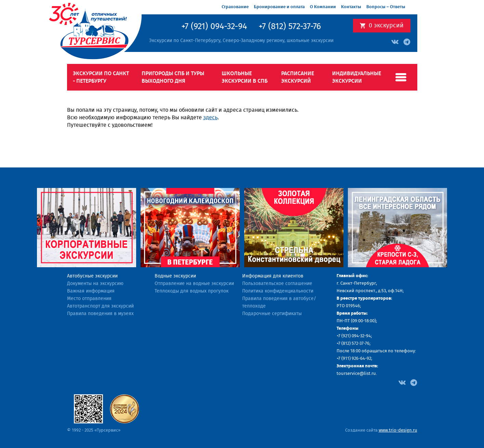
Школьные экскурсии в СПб (245, 77)
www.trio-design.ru (398, 430)
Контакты (351, 7)
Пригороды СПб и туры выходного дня (173, 77)
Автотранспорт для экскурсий (100, 306)
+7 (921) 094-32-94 (214, 27)
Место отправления (89, 299)
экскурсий (386, 26)
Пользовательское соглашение (277, 284)
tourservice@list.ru (356, 374)
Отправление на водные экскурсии (194, 284)
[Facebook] (402, 382)
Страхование (235, 7)
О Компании (323, 7)
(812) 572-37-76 (355, 344)
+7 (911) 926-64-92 (354, 359)
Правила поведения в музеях (100, 314)
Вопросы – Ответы (386, 7)
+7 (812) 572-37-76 (290, 27)
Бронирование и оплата (279, 7)
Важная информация (91, 291)
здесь (210, 118)
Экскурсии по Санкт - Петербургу (101, 77)
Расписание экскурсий (298, 77)
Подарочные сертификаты (272, 314)
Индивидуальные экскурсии (357, 77)
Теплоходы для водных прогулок (192, 291)
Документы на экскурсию (95, 284)
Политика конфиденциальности (278, 291)
